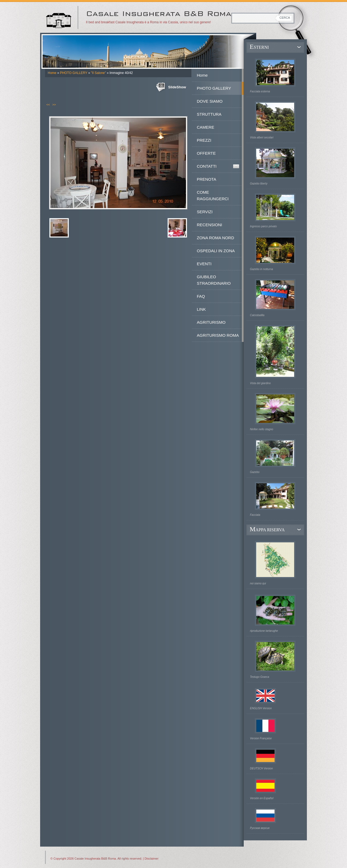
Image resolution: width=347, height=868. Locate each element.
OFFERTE (206, 153)
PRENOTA (206, 179)
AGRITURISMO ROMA (218, 335)
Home (52, 73)
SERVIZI (205, 212)
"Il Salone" (98, 73)
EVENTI (204, 264)
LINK (201, 309)
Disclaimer (151, 859)
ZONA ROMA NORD (216, 238)
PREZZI (204, 140)
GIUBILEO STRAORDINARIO (214, 280)
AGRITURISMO (211, 322)
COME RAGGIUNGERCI (213, 195)
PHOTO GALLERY (74, 73)
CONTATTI (207, 166)
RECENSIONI (209, 225)
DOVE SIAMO (210, 101)
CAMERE (205, 127)
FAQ (201, 296)
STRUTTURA (209, 114)
